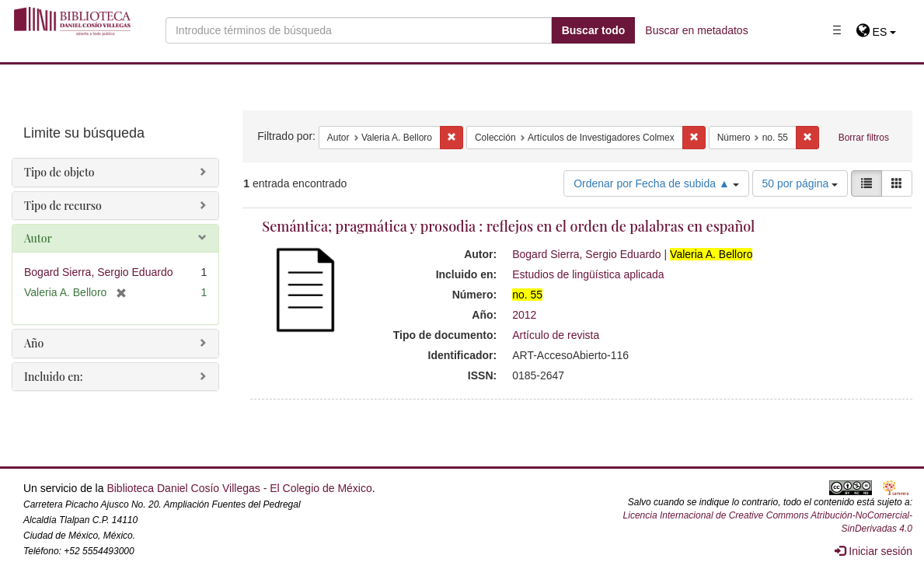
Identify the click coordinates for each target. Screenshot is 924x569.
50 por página (800, 183)
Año (34, 343)
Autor (38, 238)
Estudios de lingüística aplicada (588, 274)
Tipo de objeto (59, 172)
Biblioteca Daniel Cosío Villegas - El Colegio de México (239, 488)
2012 (524, 315)
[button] (876, 32)
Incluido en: (53, 377)
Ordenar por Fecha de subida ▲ (656, 183)
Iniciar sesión (873, 551)
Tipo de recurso (63, 206)
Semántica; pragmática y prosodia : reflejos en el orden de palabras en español (508, 226)
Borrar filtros (864, 138)
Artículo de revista (556, 335)
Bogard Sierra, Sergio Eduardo (586, 254)
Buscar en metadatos (696, 30)
